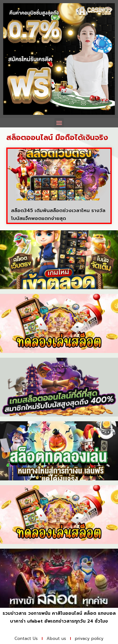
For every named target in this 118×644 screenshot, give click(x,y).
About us (56, 638)
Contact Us (26, 638)
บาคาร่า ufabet (26, 621)
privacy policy (89, 638)
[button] (59, 123)
